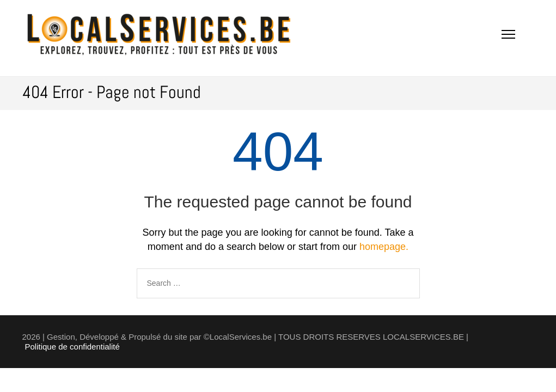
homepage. (384, 247)
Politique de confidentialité (72, 347)
